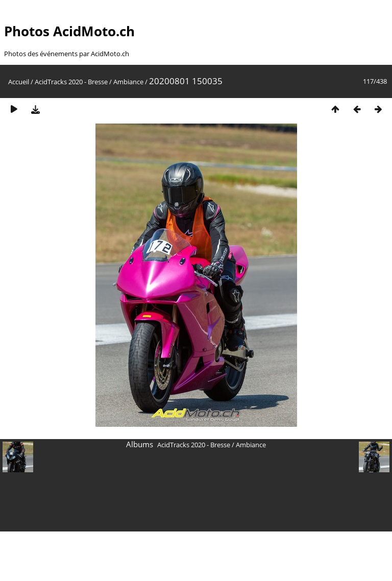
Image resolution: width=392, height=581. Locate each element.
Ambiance (128, 82)
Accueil (19, 82)
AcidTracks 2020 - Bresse (71, 82)
